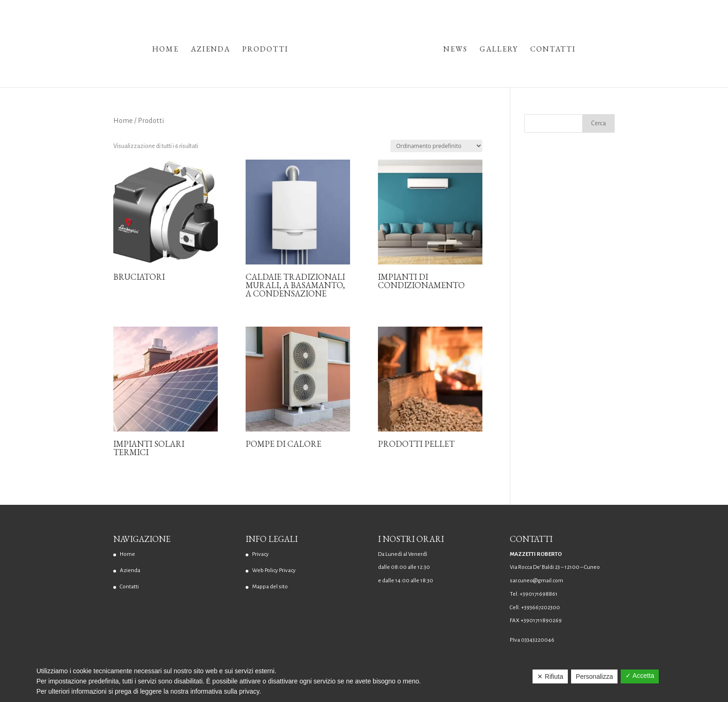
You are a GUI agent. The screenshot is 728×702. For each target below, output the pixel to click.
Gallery (499, 50)
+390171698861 (539, 594)
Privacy (260, 554)
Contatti (553, 50)
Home (166, 50)
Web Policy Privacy (274, 570)
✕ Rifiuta (550, 676)
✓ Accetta (640, 676)
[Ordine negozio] (436, 146)
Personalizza (594, 676)
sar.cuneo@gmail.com (536, 581)
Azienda (211, 50)
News (455, 50)
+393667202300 (540, 608)
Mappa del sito (270, 587)
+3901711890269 (541, 621)
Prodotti (265, 50)
